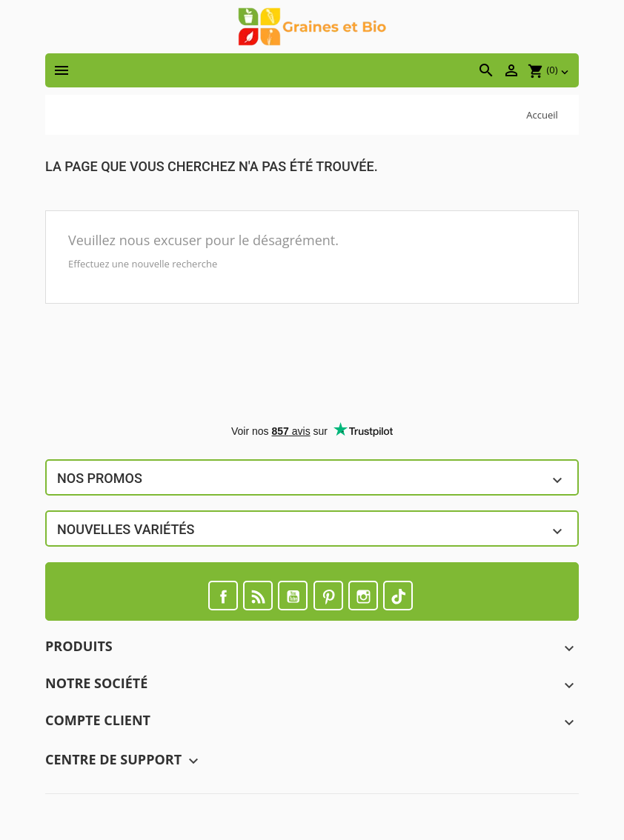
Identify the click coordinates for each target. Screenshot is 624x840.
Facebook (223, 596)
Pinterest (328, 596)
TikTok (398, 596)
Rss (258, 596)
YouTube (293, 596)
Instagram (363, 596)
